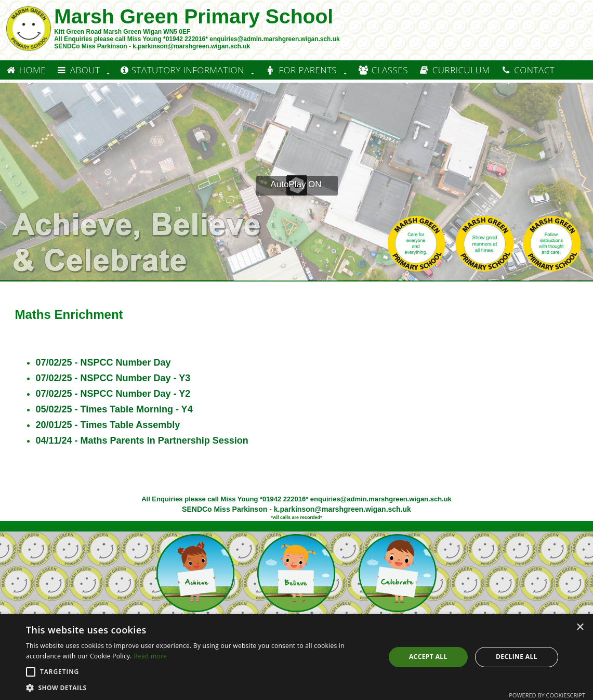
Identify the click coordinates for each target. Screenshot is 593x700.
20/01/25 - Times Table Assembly (108, 425)
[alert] (296, 657)
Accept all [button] (428, 657)
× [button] (580, 627)
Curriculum (454, 70)
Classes (383, 70)
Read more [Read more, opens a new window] (150, 656)
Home (25, 70)
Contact (527, 70)
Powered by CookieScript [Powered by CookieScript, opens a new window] (547, 695)
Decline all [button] (517, 657)
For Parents (301, 70)
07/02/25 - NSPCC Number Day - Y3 (113, 378)
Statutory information (182, 70)
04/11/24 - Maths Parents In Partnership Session (142, 440)
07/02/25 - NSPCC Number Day (103, 362)
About (78, 70)
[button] (31, 672)
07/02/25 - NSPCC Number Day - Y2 (113, 394)
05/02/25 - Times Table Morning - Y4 (114, 409)
